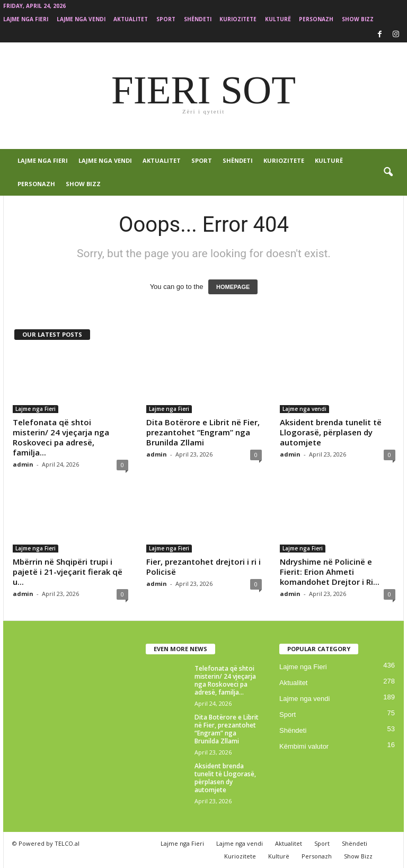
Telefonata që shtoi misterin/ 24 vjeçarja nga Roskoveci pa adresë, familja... (61, 437)
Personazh (316, 19)
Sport (166, 19)
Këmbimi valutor (304, 746)
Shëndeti (198, 19)
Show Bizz (358, 19)
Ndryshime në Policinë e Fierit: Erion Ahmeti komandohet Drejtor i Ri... (330, 572)
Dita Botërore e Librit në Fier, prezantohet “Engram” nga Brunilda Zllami (203, 432)
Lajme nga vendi (81, 19)
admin (23, 464)
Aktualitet (131, 19)
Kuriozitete (238, 19)
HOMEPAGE (233, 287)
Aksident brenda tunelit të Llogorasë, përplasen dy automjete (331, 432)
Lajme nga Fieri (26, 19)
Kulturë (278, 19)
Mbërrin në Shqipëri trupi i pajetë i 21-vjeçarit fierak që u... (68, 572)
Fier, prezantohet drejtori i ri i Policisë (203, 567)
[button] (388, 172)
